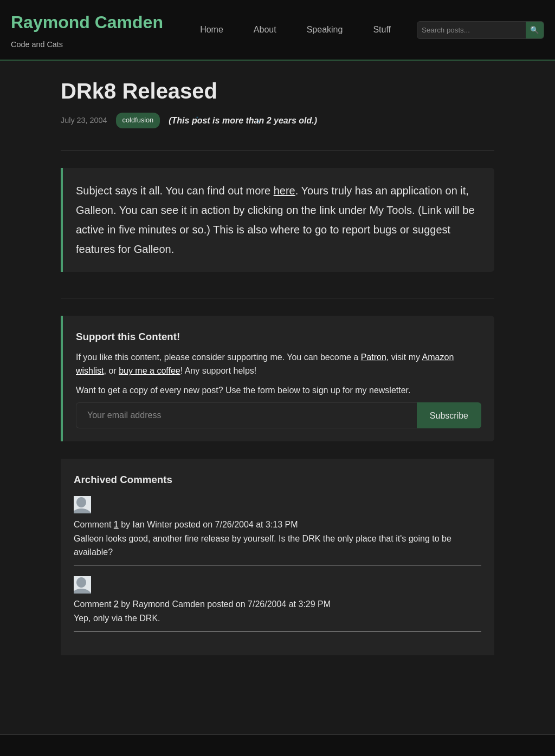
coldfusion (138, 120)
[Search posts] (472, 30)
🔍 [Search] (535, 30)
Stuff (382, 30)
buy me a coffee (150, 371)
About (265, 30)
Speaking (325, 30)
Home (212, 30)
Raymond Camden (87, 22)
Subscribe (449, 416)
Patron (374, 357)
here (285, 191)
